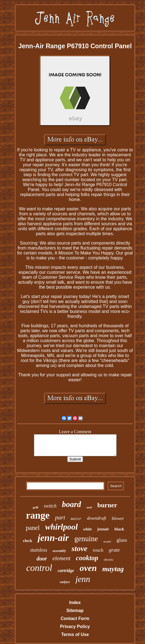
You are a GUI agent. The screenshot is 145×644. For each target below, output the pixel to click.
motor (76, 519)
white (88, 529)
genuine (86, 539)
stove (79, 548)
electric (108, 560)
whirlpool (61, 527)
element (61, 558)
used (89, 507)
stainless (39, 550)
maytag (113, 569)
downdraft (96, 518)
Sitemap (75, 611)
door (42, 559)
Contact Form (75, 618)
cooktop (87, 558)
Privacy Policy (75, 626)
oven (88, 568)
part (60, 517)
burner (107, 505)
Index (75, 603)
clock (27, 541)
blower (118, 518)
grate (114, 550)
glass (122, 540)
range (38, 515)
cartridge (66, 571)
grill (36, 507)
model (107, 541)
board (72, 504)
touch (98, 550)
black (119, 529)
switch (50, 506)
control (39, 568)
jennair (103, 529)
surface (65, 582)
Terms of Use (75, 634)
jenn (83, 579)
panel (33, 528)
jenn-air (53, 538)
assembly (59, 551)
